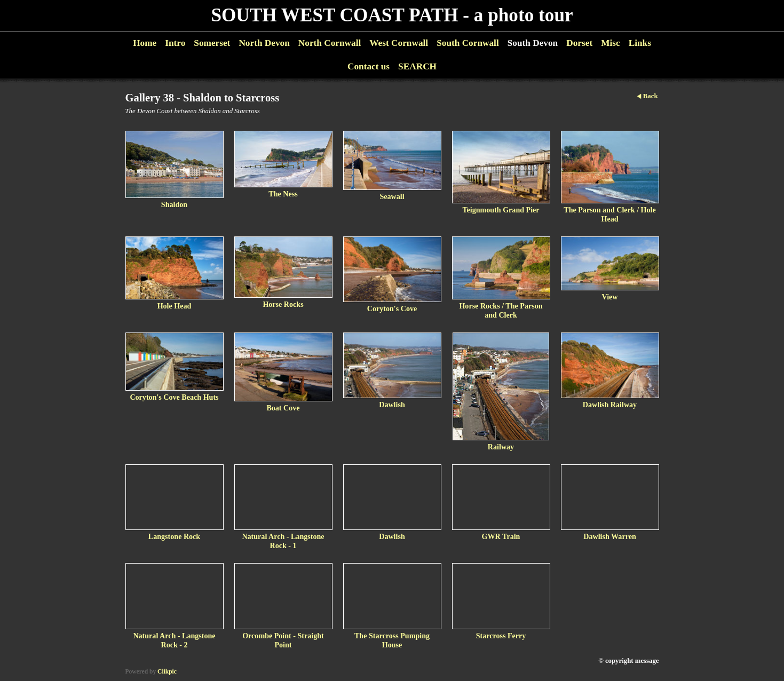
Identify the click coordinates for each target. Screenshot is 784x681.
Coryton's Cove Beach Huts (174, 397)
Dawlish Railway (610, 405)
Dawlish (392, 405)
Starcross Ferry (501, 636)
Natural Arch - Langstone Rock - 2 (174, 640)
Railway (501, 447)
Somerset (212, 43)
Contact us (369, 66)
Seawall (392, 196)
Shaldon (174, 204)
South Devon (533, 43)
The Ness (283, 194)
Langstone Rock (174, 536)
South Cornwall (468, 43)
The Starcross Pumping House (392, 640)
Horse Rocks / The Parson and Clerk (501, 310)
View (610, 297)
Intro (175, 43)
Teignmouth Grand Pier (501, 210)
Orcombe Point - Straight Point (283, 640)
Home (145, 43)
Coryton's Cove (392, 308)
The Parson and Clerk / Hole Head (609, 214)
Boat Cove (283, 408)
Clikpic (167, 671)
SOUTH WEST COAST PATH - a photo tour (392, 15)
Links (640, 43)
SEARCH (417, 66)
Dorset (579, 43)
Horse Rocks (283, 304)
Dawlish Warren (609, 536)
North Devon (264, 43)
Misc (610, 43)
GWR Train (501, 536)
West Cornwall (399, 43)
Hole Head (175, 306)
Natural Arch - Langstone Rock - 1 (283, 541)
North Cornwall (330, 43)
